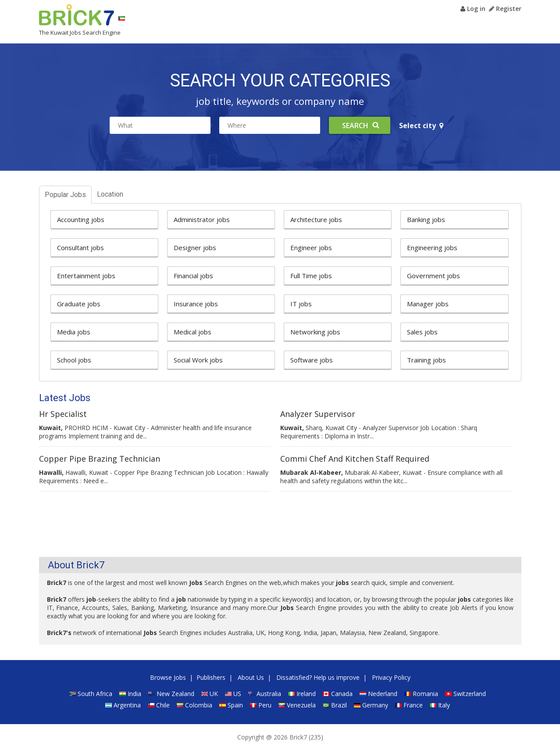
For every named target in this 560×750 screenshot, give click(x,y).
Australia (269, 694)
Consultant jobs (80, 248)
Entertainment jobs (86, 276)
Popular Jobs (65, 195)
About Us (251, 677)
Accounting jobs (81, 219)
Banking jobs (426, 219)
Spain (235, 705)
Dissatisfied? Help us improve (318, 677)
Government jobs (433, 276)
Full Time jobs (311, 276)
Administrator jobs (202, 219)
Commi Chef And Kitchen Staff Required (355, 459)
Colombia (199, 705)
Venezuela (301, 705)
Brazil (339, 705)
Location (110, 194)
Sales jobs (422, 332)
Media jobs (74, 332)
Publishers (211, 677)
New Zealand (175, 694)
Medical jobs (193, 332)
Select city (421, 126)
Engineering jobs (432, 248)
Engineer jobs (311, 248)
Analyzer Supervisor (318, 414)
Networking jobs (315, 332)
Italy (444, 705)
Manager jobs (428, 304)
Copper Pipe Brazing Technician (100, 459)
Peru (265, 705)
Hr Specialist (63, 414)
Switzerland (470, 694)
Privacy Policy (391, 677)
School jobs (74, 360)
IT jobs (301, 304)
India (134, 694)
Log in (473, 9)
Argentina (127, 705)
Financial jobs (193, 276)
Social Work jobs (198, 360)
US (237, 694)
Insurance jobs (196, 304)
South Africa (95, 694)
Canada (342, 694)
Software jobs (312, 360)
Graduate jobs (79, 304)
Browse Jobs (168, 677)
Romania (425, 694)
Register (505, 9)
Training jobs (426, 360)
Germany (375, 705)
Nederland (383, 694)
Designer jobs (195, 248)
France (413, 705)
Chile (163, 705)
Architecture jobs (316, 219)
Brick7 (77, 15)
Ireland (306, 694)
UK (214, 694)
